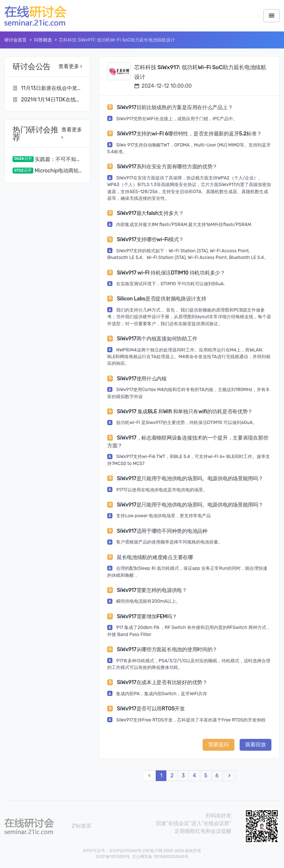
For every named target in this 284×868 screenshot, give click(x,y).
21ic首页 (82, 826)
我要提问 (219, 745)
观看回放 (256, 745)
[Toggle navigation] (271, 16)
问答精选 (43, 40)
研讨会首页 (16, 40)
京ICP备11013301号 (113, 857)
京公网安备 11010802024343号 (160, 857)
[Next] (229, 776)
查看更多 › (70, 66)
